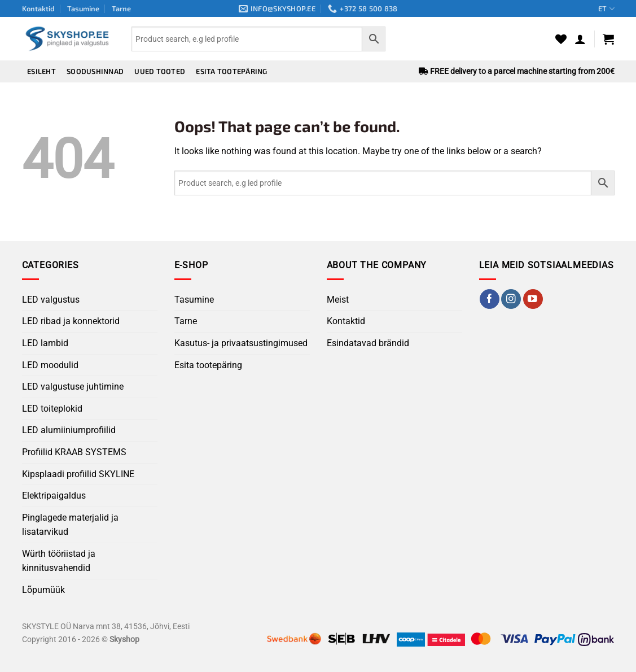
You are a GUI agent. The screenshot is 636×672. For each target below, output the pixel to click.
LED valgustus (51, 300)
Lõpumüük (43, 590)
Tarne (121, 8)
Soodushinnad (95, 71)
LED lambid (45, 343)
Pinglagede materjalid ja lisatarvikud (70, 525)
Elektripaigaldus (54, 496)
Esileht (41, 71)
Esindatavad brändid (368, 343)
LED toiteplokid (52, 409)
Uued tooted (160, 71)
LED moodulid (50, 365)
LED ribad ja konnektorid (71, 321)
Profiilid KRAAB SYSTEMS (74, 452)
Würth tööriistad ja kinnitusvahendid (59, 561)
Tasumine (83, 8)
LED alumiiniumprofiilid (69, 430)
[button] (580, 39)
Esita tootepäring (231, 71)
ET (606, 9)
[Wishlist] (561, 39)
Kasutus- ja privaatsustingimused (241, 343)
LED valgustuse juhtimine (73, 387)
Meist (338, 300)
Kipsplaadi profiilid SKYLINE (78, 474)
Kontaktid (38, 8)
